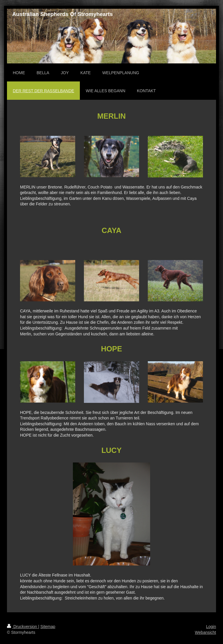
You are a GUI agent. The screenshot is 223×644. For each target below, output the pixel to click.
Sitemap (48, 627)
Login (211, 627)
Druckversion (23, 627)
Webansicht (205, 632)
